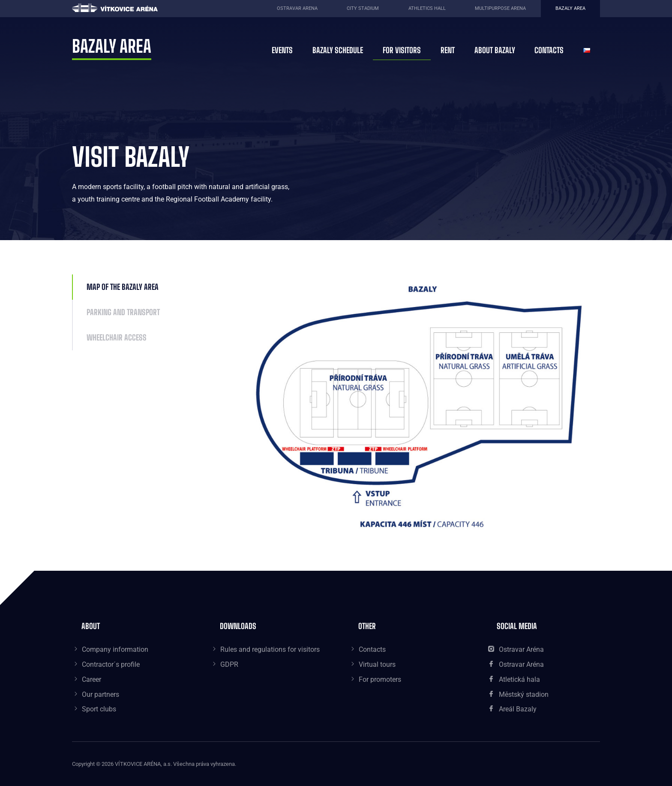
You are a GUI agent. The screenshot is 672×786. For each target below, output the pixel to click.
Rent (448, 50)
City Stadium (363, 8)
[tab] (156, 287)
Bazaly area (570, 8)
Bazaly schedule (338, 50)
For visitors (402, 50)
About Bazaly (495, 50)
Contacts (549, 50)
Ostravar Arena (297, 8)
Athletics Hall (427, 8)
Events (282, 50)
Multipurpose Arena (500, 8)
